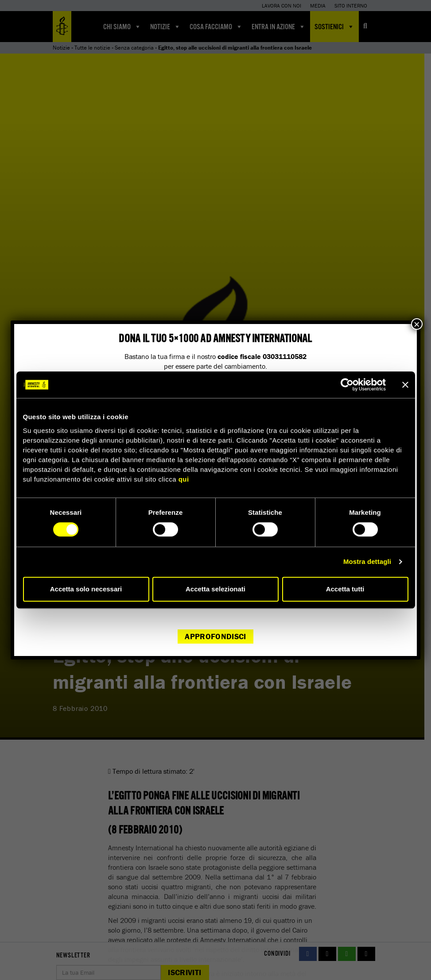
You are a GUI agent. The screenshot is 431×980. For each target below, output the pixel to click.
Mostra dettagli (367, 561)
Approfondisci (215, 636)
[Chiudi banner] (405, 385)
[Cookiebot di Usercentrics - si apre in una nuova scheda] (347, 385)
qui (184, 479)
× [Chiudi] (417, 324)
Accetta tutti (345, 589)
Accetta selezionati (215, 589)
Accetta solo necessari (86, 589)
